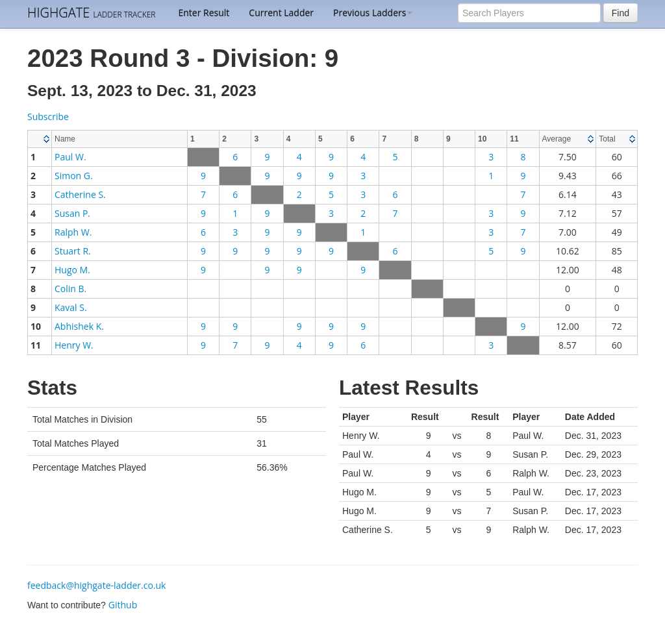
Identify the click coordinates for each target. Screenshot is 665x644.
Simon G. (74, 176)
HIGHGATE (91, 13)
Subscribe (48, 117)
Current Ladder (281, 13)
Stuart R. (73, 251)
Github (123, 605)
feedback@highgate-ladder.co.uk (96, 585)
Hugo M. (72, 270)
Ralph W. (73, 232)
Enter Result (204, 13)
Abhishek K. (79, 326)
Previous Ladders (373, 13)
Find (621, 13)
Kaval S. (71, 307)
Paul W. (70, 157)
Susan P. (72, 213)
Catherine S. (80, 194)
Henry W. (74, 345)
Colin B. (70, 289)
